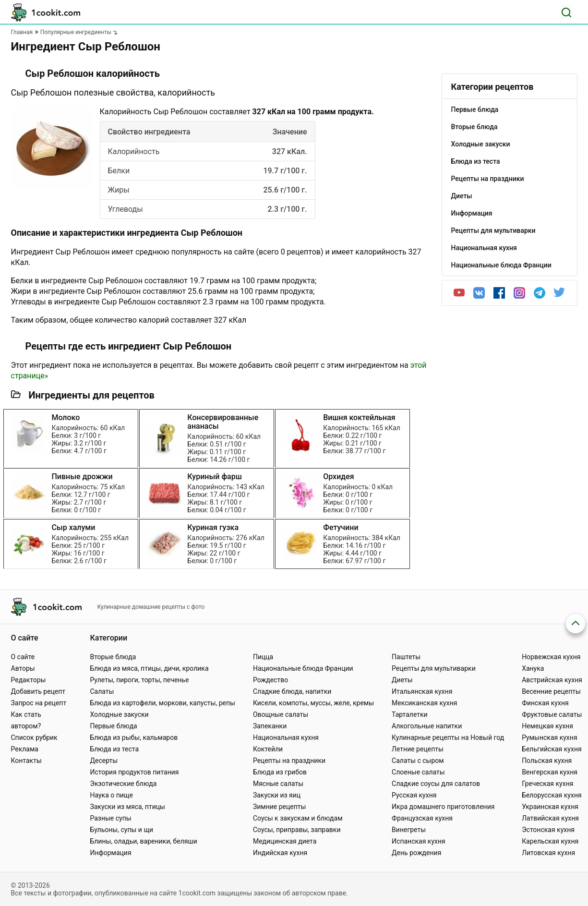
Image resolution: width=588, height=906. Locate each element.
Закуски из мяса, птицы (127, 807)
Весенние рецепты (551, 691)
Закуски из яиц (277, 795)
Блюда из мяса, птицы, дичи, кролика (149, 668)
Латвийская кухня (550, 818)
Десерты (104, 761)
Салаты (102, 691)
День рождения (416, 853)
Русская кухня (414, 795)
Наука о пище (111, 795)
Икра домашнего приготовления (443, 807)
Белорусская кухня (552, 795)
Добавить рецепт (38, 691)
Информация (110, 853)
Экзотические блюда (123, 784)
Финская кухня (545, 703)
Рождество (270, 680)
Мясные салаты (278, 784)
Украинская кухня (550, 807)
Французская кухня (422, 818)
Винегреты (409, 830)
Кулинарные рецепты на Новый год (448, 737)
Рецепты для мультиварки (434, 668)
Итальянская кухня (422, 691)
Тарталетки (410, 714)
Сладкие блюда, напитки (292, 691)
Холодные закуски (119, 714)
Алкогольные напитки (427, 726)
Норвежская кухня (551, 657)
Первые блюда (113, 726)
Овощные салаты (281, 714)
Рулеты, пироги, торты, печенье (139, 680)
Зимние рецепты (280, 807)
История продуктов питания (134, 772)
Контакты (26, 761)
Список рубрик (34, 737)
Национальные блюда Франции (303, 668)
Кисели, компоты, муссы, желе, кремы (313, 703)
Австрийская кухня (552, 680)
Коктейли (268, 749)
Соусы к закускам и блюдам (298, 818)
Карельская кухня (550, 841)
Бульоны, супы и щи (121, 830)
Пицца (263, 657)
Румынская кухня (549, 737)
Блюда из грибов (280, 772)
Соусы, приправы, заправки (297, 830)
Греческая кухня (547, 784)
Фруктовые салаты (552, 714)
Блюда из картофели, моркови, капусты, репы (162, 703)
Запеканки (270, 726)
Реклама (25, 749)
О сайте (23, 657)
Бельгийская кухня (552, 749)
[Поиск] (566, 12)
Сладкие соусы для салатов (436, 784)
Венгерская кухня (550, 772)
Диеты (402, 680)
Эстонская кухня (548, 830)
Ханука (533, 668)
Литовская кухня (548, 853)
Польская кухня (547, 761)
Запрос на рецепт (39, 703)
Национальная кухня (286, 737)
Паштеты (406, 657)
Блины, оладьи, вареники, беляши (143, 841)
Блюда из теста (114, 749)
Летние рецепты (418, 749)
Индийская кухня (280, 853)
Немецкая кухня (547, 726)
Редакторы (29, 680)
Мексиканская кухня (424, 703)
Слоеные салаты (418, 772)
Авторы (23, 668)
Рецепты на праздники (289, 761)
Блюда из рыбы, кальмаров (134, 737)
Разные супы (110, 818)
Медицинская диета (285, 841)
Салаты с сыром (418, 761)
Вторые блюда (113, 657)
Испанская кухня (419, 841)
